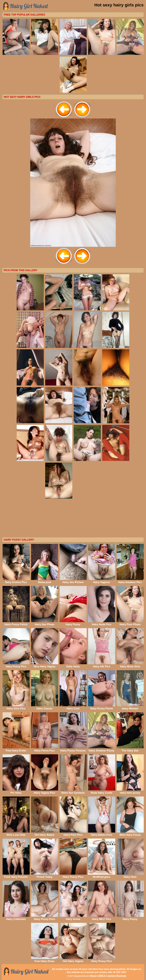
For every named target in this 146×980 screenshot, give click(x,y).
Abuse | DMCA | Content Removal (108, 976)
